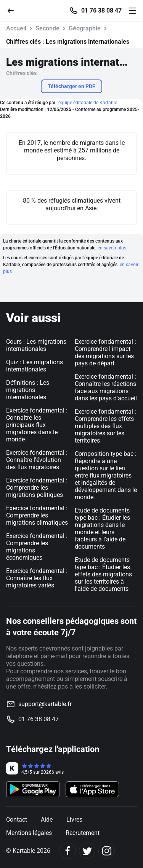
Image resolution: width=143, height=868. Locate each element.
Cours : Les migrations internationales (36, 345)
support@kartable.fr (45, 704)
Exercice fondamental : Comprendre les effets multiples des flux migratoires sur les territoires (105, 426)
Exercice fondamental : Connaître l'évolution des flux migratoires (37, 460)
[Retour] (14, 10)
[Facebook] (68, 851)
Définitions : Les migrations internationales (28, 390)
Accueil (16, 28)
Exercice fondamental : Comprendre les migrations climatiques (37, 515)
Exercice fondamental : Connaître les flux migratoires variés (37, 578)
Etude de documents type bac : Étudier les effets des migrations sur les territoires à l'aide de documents (103, 574)
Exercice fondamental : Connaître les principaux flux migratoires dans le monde (37, 425)
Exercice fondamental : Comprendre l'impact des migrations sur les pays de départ (105, 352)
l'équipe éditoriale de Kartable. (87, 103)
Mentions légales (29, 833)
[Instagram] (107, 851)
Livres (74, 820)
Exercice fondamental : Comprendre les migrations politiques (37, 488)
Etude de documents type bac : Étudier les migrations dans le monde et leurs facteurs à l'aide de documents (102, 528)
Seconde (47, 28)
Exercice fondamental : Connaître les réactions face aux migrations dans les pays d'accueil (106, 387)
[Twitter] (87, 851)
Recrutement (83, 833)
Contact (17, 820)
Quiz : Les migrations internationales (35, 366)
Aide (47, 820)
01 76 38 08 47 (101, 11)
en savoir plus (112, 248)
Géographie (85, 28)
